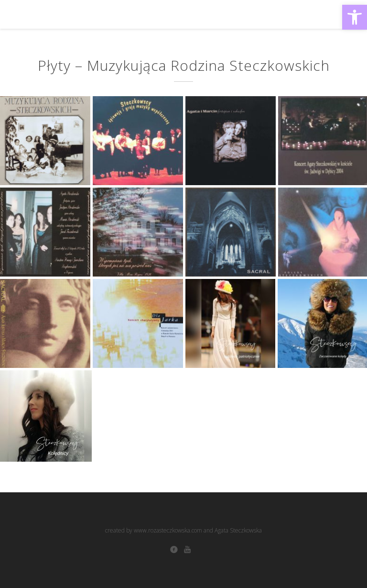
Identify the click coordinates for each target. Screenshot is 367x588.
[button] (355, 17)
